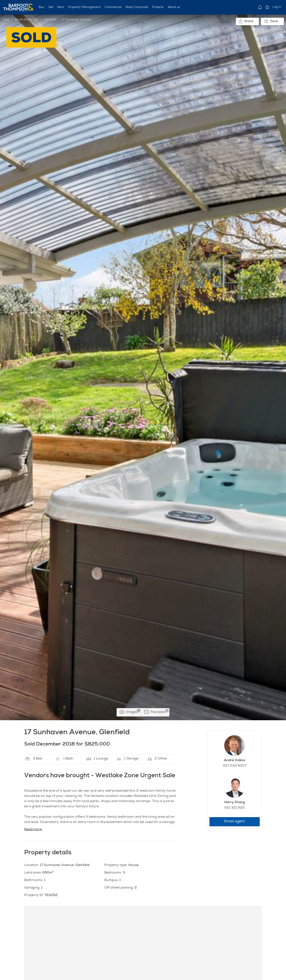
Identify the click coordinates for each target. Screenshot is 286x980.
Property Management (84, 7)
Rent (61, 7)
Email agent (234, 822)
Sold (6, 20)
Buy (42, 7)
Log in (277, 7)
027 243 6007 (235, 766)
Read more (33, 830)
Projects (158, 7)
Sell (51, 7)
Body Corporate (137, 7)
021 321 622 (235, 808)
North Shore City (27, 20)
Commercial (113, 7)
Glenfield (50, 20)
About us (174, 7)
